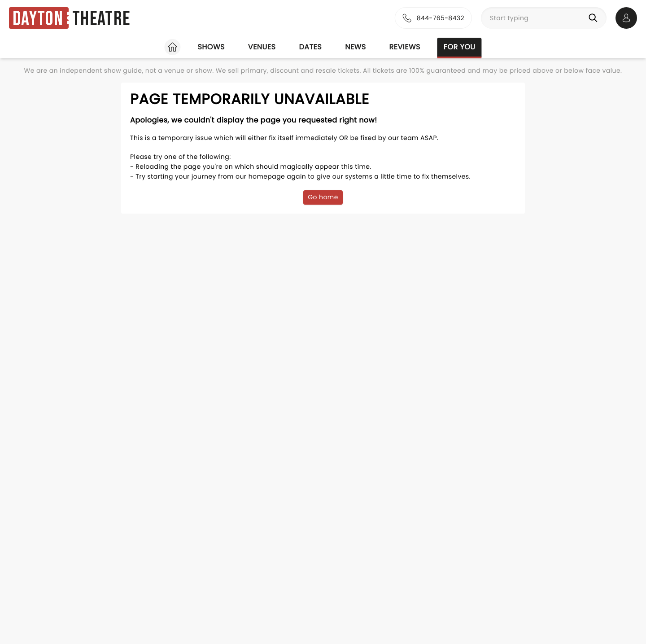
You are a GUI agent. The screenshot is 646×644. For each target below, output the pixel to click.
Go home (323, 197)
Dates (310, 47)
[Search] (595, 18)
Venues (262, 47)
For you (460, 47)
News (355, 47)
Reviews (405, 47)
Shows (211, 47)
